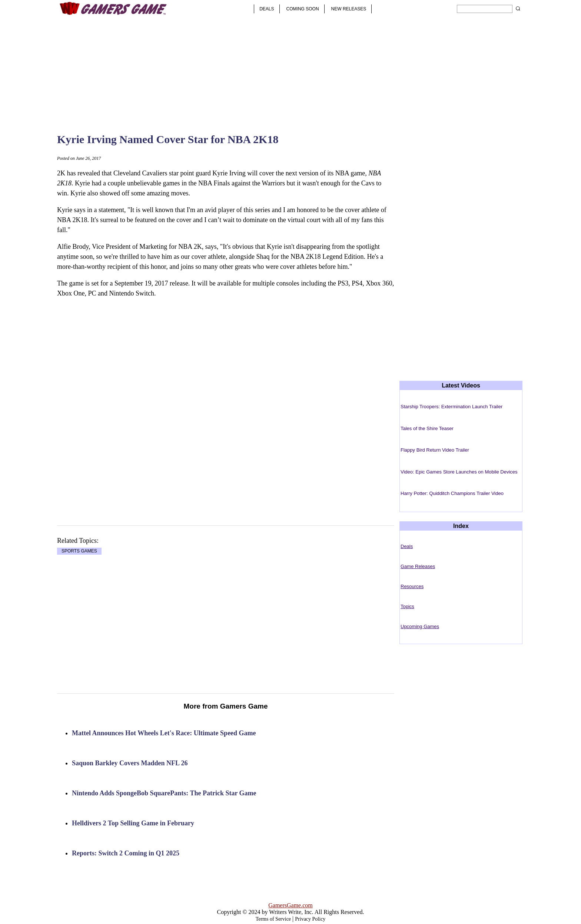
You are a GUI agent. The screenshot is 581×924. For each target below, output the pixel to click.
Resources (412, 586)
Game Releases (418, 566)
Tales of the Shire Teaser (427, 428)
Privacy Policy (310, 919)
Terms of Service (273, 919)
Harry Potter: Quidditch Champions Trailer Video (452, 493)
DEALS (267, 9)
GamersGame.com (290, 905)
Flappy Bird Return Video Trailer (435, 450)
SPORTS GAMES (79, 551)
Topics (407, 606)
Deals (407, 546)
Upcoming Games (420, 626)
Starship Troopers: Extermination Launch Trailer (451, 407)
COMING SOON (303, 9)
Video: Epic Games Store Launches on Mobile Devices (459, 472)
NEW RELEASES (349, 9)
